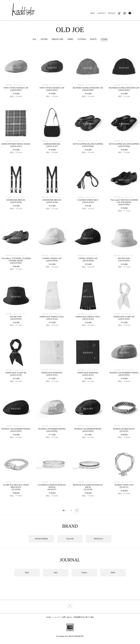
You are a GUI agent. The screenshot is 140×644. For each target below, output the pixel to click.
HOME (49, 617)
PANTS (93, 39)
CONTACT (101, 13)
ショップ (57, 617)
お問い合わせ (67, 617)
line (130, 13)
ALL (34, 39)
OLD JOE (70, 30)
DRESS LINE (58, 39)
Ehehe (113, 573)
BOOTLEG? (99, 539)
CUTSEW (82, 39)
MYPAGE (112, 13)
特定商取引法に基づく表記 (84, 617)
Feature (84, 573)
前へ (64, 510)
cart (119, 13)
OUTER (44, 39)
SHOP (92, 13)
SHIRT (70, 39)
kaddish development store (23, 10)
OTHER (104, 39)
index (70, 607)
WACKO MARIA (41, 539)
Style (56, 573)
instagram (125, 13)
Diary (27, 573)
